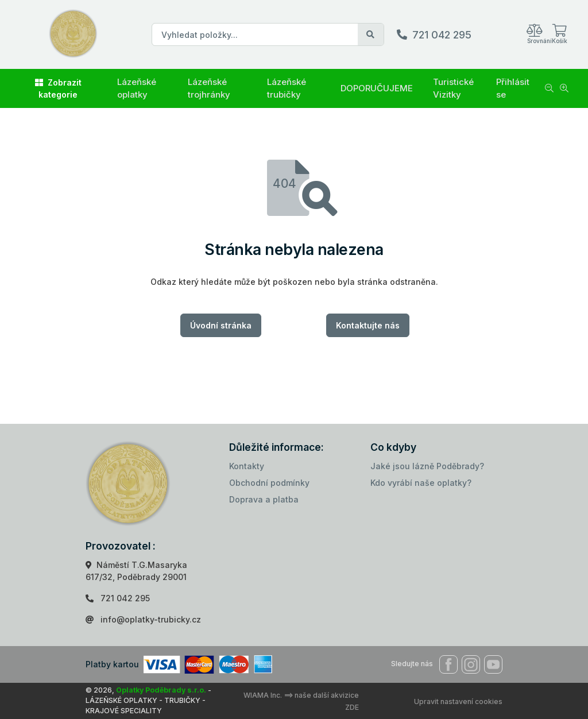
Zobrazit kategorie (58, 88)
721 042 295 (442, 35)
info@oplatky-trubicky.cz (151, 619)
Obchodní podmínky (269, 483)
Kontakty (247, 466)
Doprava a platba (264, 499)
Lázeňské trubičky (287, 88)
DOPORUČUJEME (377, 88)
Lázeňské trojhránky (209, 88)
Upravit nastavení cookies (458, 701)
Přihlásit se (513, 88)
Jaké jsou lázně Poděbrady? (427, 466)
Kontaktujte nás (368, 325)
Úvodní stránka (221, 325)
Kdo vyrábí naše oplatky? (421, 483)
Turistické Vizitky (453, 88)
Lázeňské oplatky (137, 88)
